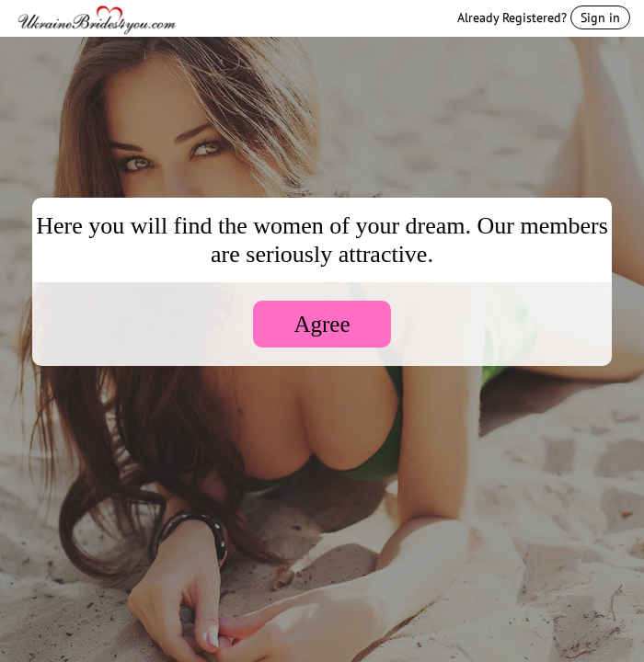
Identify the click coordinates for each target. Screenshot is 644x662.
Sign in (600, 17)
